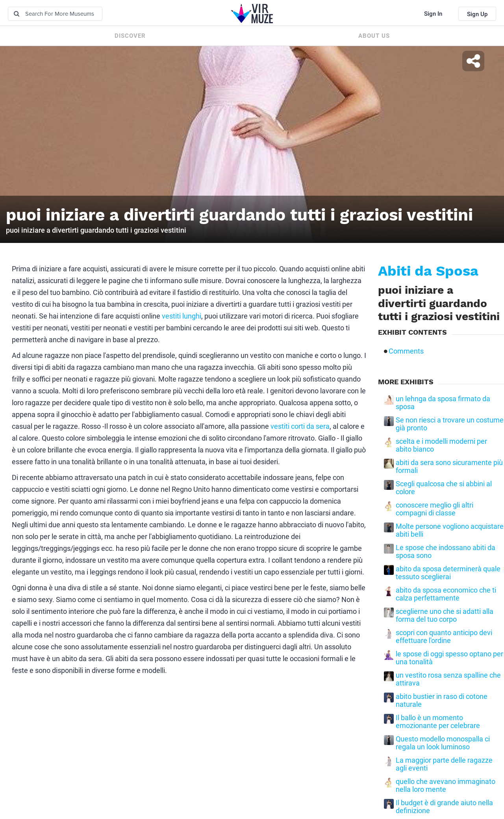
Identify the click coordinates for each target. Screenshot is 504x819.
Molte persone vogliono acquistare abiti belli (450, 530)
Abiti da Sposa (428, 271)
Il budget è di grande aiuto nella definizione (444, 807)
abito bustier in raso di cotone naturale (442, 700)
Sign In (433, 14)
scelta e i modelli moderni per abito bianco (441, 445)
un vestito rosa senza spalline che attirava (448, 679)
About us (374, 36)
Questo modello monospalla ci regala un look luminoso (443, 743)
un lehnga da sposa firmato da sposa (443, 403)
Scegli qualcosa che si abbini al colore (444, 488)
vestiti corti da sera (300, 426)
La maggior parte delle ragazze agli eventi (444, 764)
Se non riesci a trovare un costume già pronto (450, 424)
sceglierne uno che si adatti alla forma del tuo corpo (445, 615)
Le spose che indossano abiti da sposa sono (446, 552)
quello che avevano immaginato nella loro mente (446, 786)
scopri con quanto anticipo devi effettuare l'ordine (444, 637)
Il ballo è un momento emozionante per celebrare (438, 722)
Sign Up (477, 14)
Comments (406, 351)
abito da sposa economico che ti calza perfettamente (446, 594)
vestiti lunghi (182, 316)
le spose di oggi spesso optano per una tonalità (449, 658)
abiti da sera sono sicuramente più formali (449, 467)
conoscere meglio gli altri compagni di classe (435, 509)
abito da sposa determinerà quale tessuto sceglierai (448, 573)
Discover (130, 36)
